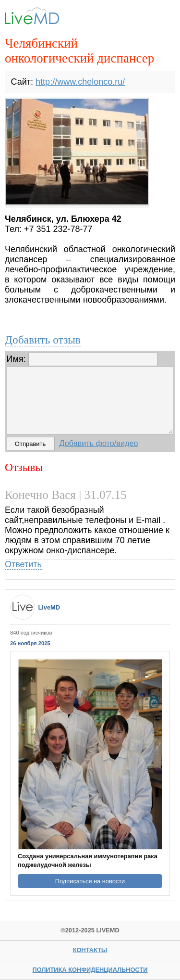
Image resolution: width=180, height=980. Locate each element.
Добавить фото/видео (99, 443)
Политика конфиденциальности (90, 970)
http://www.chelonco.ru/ (80, 82)
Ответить (23, 564)
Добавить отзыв (43, 340)
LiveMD (49, 607)
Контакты (90, 950)
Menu (160, 18)
